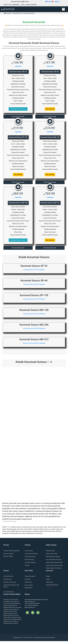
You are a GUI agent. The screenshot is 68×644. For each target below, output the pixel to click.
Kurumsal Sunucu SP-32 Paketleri (34, 270)
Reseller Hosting (30, 562)
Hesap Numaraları (30, 579)
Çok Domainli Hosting (31, 556)
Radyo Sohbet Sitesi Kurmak (54, 565)
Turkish (49, 2)
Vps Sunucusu (8, 582)
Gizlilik (48, 582)
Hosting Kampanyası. (52, 588)
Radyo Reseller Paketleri (53, 559)
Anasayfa (9, 13)
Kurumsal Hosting (30, 559)
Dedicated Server (18, 13)
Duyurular (28, 582)
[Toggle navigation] (63, 9)
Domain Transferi (8, 556)
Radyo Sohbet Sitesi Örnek (54, 571)
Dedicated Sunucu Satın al (18, 109)
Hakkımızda (49, 585)
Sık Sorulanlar (29, 588)
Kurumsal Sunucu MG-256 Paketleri (34, 330)
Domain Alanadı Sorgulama (12, 554)
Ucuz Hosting (29, 554)
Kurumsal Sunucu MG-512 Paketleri (34, 345)
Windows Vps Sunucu (10, 585)
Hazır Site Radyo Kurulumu (54, 562)
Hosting (27, 568)
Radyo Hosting (50, 554)
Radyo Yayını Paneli (52, 556)
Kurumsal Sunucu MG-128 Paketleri (34, 315)
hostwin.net (31, 610)
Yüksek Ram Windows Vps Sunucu (11, 589)
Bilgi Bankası (28, 591)
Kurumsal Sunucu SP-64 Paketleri (34, 285)
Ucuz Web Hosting (30, 565)
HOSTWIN (8, 9)
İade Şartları (28, 585)
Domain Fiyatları (8, 559)
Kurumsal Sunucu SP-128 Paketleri (34, 300)
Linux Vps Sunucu (9, 595)
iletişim (48, 579)
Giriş (58, 2)
